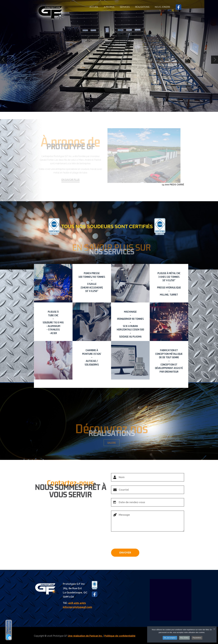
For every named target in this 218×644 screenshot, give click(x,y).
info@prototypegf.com (77, 607)
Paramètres (197, 638)
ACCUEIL (94, 7)
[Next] (215, 60)
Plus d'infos (184, 638)
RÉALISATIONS (142, 7)
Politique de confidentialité (120, 636)
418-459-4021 (77, 603)
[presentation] (132, 541)
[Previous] (3, 60)
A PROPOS (109, 7)
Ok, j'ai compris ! (170, 638)
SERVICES (125, 7)
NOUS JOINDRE (163, 7)
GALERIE (113, 443)
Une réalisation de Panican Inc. (85, 636)
